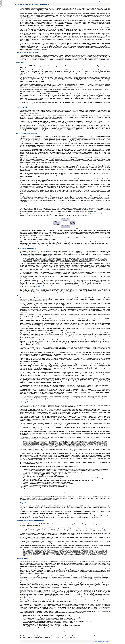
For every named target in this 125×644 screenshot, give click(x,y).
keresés (101, 2)
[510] (32, 435)
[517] (30, 597)
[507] (90, 261)
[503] (57, 162)
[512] (45, 460)
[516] (26, 580)
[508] (40, 286)
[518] (107, 609)
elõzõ (104, 2)
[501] (26, 74)
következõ (108, 2)
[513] (105, 531)
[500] (108, 59)
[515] (29, 555)
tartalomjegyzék (96, 2)
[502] (26, 155)
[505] (53, 235)
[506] (51, 256)
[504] (95, 211)
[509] (65, 399)
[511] (43, 447)
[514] (77, 535)
